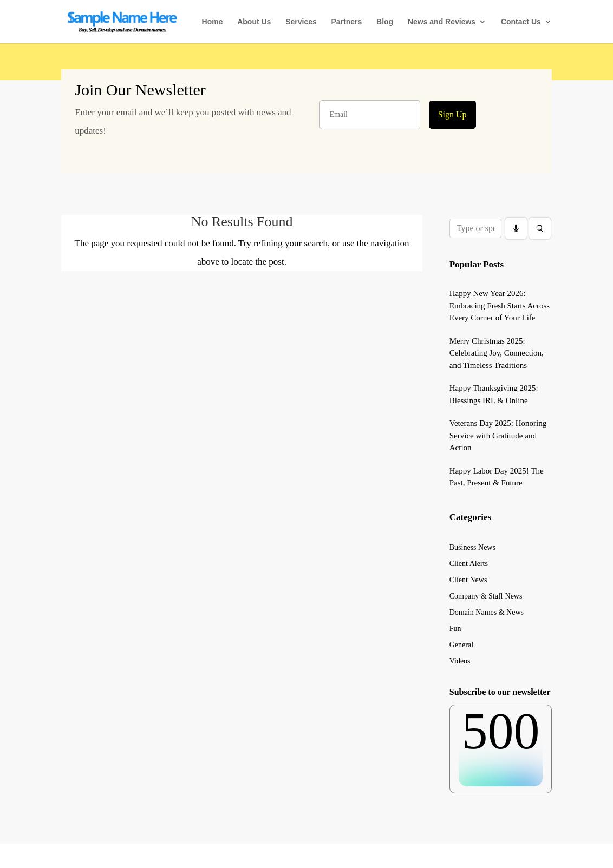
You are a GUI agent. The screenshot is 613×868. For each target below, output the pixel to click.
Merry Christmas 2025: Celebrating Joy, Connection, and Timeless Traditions (497, 353)
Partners (346, 22)
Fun (455, 629)
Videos (460, 661)
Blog (385, 22)
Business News (472, 548)
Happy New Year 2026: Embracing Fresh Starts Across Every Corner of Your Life (500, 305)
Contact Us (521, 22)
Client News (468, 580)
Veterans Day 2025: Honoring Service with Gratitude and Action (498, 435)
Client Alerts (469, 564)
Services (301, 22)
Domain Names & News (487, 613)
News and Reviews (442, 22)
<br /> (501, 746)
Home (213, 22)
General (461, 645)
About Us (254, 22)
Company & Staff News (486, 596)
